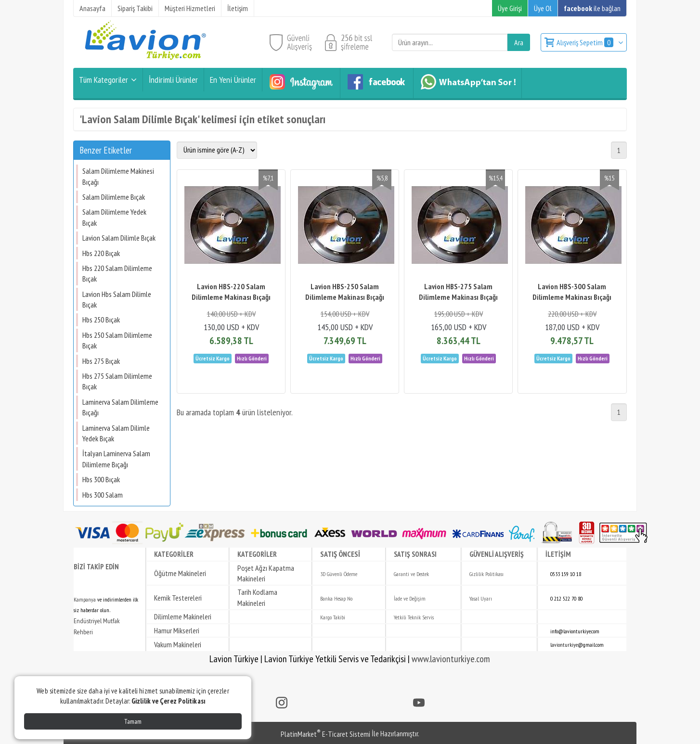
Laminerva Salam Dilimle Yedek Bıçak (116, 433)
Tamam (133, 721)
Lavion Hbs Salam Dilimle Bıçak (117, 299)
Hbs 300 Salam (103, 495)
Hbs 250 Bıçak (101, 320)
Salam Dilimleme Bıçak (114, 197)
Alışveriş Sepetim (586, 42)
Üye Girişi (510, 8)
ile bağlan (592, 8)
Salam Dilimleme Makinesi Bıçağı (118, 176)
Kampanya (85, 599)
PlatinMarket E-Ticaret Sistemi (325, 734)
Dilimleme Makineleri (183, 616)
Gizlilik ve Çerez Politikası (169, 701)
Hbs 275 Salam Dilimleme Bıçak (117, 381)
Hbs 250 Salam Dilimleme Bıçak (117, 340)
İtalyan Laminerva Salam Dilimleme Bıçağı (116, 459)
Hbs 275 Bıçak (101, 361)
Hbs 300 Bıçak (101, 479)
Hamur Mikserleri (177, 630)
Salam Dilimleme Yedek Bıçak (114, 217)
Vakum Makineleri (178, 644)
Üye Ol (543, 8)
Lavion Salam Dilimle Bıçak (119, 238)
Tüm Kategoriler (104, 80)
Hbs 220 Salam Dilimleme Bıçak (117, 273)
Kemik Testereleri (178, 598)
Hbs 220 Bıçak (101, 253)
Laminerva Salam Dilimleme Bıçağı (120, 407)
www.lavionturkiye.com (451, 659)
